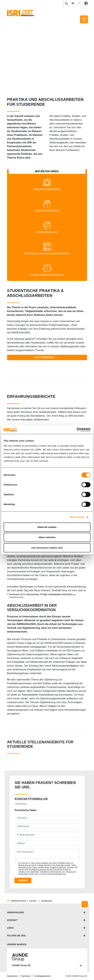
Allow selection (47, 537)
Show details (77, 517)
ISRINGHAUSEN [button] (15, 912)
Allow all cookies (47, 527)
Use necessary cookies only (47, 548)
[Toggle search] (66, 3)
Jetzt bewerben (44, 357)
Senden (23, 880)
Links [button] (10, 928)
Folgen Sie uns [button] (16, 936)
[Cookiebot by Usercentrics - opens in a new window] (77, 430)
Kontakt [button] (12, 920)
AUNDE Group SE (47, 965)
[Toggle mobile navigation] (84, 19)
